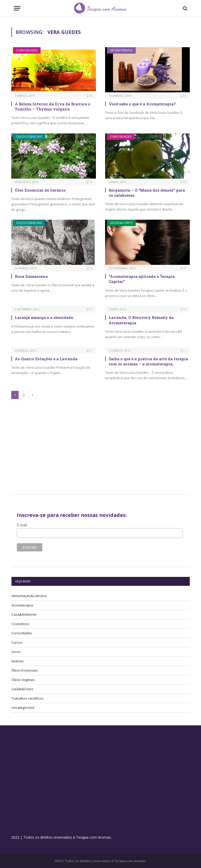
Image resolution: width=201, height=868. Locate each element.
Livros (16, 652)
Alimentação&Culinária (29, 596)
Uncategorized (23, 708)
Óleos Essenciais (29, 137)
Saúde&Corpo (121, 223)
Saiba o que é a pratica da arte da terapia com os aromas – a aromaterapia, (148, 361)
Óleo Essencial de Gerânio (40, 190)
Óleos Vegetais (23, 680)
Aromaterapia (121, 50)
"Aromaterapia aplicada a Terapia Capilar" (142, 279)
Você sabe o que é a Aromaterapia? (142, 104)
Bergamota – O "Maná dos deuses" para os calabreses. (147, 193)
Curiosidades (27, 50)
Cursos (17, 642)
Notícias (18, 661)
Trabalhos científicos (28, 698)
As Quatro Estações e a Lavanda (46, 359)
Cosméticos (20, 624)
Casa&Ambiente (24, 614)
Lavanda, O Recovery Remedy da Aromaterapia (141, 320)
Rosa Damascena (31, 276)
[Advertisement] (54, 448)
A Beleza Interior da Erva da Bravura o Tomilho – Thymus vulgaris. (53, 106)
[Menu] (17, 8)
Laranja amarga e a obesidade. (44, 317)
